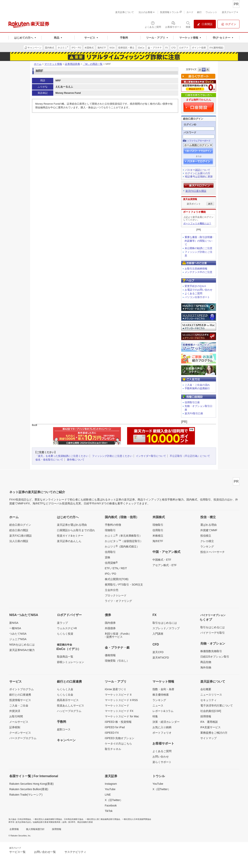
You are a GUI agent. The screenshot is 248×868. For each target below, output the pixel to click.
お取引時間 (16, 716)
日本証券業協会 (24, 819)
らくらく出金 (65, 695)
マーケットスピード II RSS (121, 700)
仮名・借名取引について (49, 460)
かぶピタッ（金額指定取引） (124, 541)
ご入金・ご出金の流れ (197, 385)
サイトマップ (208, 738)
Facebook (111, 805)
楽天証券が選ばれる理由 (72, 525)
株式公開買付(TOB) (117, 579)
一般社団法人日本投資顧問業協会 (137, 819)
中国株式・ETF (162, 560)
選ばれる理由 (208, 525)
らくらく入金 (65, 689)
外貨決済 (15, 711)
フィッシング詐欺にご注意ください (112, 456)
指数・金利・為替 (163, 689)
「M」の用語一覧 (93, 64)
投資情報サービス (20, 700)
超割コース (64, 729)
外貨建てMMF (209, 530)
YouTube (110, 789)
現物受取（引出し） (117, 661)
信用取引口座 (192, 402)
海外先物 (206, 667)
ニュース (158, 706)
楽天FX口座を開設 (196, 191)
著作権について (76, 460)
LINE (108, 795)
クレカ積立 (207, 541)
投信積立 (206, 536)
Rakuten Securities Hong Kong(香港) (31, 784)
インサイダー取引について (151, 456)
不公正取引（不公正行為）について (190, 456)
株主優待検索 (161, 695)
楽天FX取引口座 (194, 413)
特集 (155, 716)
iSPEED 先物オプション (120, 738)
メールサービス (19, 722)
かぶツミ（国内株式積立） (122, 546)
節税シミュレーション (71, 662)
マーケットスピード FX (119, 711)
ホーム (38, 64)
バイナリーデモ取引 (213, 633)
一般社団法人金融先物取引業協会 (47, 819)
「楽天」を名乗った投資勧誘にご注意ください (62, 456)
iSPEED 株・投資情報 (118, 722)
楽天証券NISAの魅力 (22, 650)
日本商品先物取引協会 (74, 819)
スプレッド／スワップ (166, 628)
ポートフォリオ (162, 733)
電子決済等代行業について (217, 706)
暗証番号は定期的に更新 (199, 177)
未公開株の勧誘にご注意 (198, 248)
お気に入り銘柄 (162, 727)
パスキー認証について (198, 170)
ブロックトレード (116, 595)
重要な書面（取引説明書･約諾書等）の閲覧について (199, 241)
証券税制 (15, 727)
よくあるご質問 (193, 293)
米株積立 (158, 536)
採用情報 (206, 716)
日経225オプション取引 (215, 657)
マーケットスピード (117, 706)
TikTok (109, 811)
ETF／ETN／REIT (116, 568)
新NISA (14, 623)
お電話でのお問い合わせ (198, 290)
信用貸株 (111, 563)
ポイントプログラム (22, 689)
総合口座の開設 (19, 530)
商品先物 (206, 662)
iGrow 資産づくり (115, 689)
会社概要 (206, 689)
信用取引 (110, 552)
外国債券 (110, 628)
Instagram (111, 784)
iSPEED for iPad (115, 727)
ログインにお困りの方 (198, 173)
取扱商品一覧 (65, 657)
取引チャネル (113, 749)
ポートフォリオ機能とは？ (197, 223)
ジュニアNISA (18, 639)
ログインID (190, 125)
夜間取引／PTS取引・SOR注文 (124, 585)
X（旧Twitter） (114, 800)
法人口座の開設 (19, 541)
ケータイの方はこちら (118, 744)
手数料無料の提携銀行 (197, 388)
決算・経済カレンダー (166, 722)
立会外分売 (112, 590)
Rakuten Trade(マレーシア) (26, 795)
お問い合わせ (161, 757)
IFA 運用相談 (209, 722)
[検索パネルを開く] (188, 24)
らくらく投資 (65, 634)
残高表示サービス (68, 700)
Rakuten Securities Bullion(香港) (29, 789)
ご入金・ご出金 (19, 706)
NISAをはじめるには (22, 645)
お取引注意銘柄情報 (196, 269)
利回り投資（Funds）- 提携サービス (118, 635)
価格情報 (110, 655)
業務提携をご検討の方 (214, 733)
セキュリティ (208, 700)
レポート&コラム (163, 711)
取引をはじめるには (165, 623)
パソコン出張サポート (197, 297)
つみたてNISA (18, 634)
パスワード (190, 133)
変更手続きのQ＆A (195, 286)
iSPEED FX (112, 733)
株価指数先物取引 (211, 651)
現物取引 (110, 530)
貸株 (108, 557)
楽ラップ (62, 623)
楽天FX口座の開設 (21, 536)
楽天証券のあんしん (69, 541)
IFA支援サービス (211, 727)
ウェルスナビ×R (67, 628)
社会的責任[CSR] (211, 711)
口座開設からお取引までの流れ (76, 530)
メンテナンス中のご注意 (198, 272)
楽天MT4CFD (161, 658)
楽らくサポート (162, 762)
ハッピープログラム (69, 711)
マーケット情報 (53, 64)
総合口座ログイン (20, 525)
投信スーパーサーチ (213, 552)
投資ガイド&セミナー (70, 536)
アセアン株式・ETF (164, 565)
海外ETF (158, 541)
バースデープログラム (23, 738)
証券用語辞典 (72, 64)
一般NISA (15, 628)
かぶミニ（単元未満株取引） (123, 535)
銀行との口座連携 (20, 695)
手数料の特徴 (113, 525)
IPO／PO (110, 574)
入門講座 (158, 634)
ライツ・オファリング (118, 601)
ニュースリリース (211, 695)
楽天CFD (158, 652)
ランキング (207, 547)
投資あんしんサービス (71, 706)
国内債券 (110, 623)
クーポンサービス (20, 733)
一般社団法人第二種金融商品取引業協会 (103, 819)
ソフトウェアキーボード (199, 141)
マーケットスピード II (118, 695)
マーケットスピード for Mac (122, 716)
